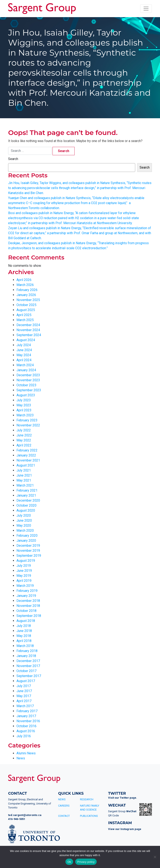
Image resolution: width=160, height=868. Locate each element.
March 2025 (25, 320)
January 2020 (26, 541)
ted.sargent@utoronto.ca (25, 815)
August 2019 (26, 561)
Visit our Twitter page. (123, 798)
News (21, 758)
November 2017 (28, 666)
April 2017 (24, 701)
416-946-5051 (17, 819)
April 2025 (24, 315)
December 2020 (28, 500)
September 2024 (29, 335)
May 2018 (24, 636)
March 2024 (25, 365)
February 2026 (27, 290)
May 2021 (24, 480)
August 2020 (26, 510)
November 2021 (28, 460)
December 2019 (28, 546)
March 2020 (25, 531)
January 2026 (26, 295)
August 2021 (26, 465)
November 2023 (28, 380)
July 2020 (24, 515)
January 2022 (26, 455)
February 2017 (27, 711)
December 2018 (28, 601)
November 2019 (28, 551)
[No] (155, 857)
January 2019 (26, 596)
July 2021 (24, 470)
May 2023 (24, 405)
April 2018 (24, 641)
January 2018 (26, 656)
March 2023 (25, 415)
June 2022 (24, 435)
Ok (69, 862)
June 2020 (24, 520)
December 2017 (28, 661)
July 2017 (24, 686)
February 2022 (27, 450)
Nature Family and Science (90, 808)
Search (13, 159)
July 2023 (24, 400)
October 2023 (26, 385)
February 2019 (27, 591)
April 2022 (24, 445)
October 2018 (26, 611)
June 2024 (24, 350)
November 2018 (28, 606)
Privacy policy (86, 862)
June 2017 (24, 691)
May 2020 (24, 526)
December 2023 (28, 375)
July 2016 (24, 736)
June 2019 (24, 571)
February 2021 (27, 490)
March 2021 (25, 485)
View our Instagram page (125, 829)
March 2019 (25, 586)
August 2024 (26, 340)
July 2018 (24, 626)
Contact (64, 816)
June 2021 (24, 475)
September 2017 (29, 676)
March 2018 (25, 646)
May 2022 (24, 440)
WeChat (131, 811)
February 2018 (27, 651)
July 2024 (24, 345)
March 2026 (25, 285)
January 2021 (26, 495)
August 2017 (26, 681)
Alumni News (26, 753)
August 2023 (26, 395)
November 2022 (28, 425)
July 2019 (24, 566)
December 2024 (28, 325)
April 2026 (24, 280)
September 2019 (29, 556)
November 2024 (28, 330)
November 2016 (28, 721)
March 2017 (25, 706)
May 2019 (24, 576)
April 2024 (24, 360)
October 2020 (26, 505)
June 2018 (24, 631)
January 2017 (26, 716)
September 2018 (29, 616)
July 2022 (24, 430)
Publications (89, 816)
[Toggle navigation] (146, 9)
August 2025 (26, 310)
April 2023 (24, 410)
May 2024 (24, 355)
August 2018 (26, 621)
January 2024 (26, 370)
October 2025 (26, 305)
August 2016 (26, 731)
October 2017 (26, 671)
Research (87, 799)
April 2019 (24, 581)
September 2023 (29, 390)
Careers (64, 806)
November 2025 (28, 300)
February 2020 (27, 536)
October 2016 (26, 726)
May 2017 (24, 696)
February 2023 (27, 420)
